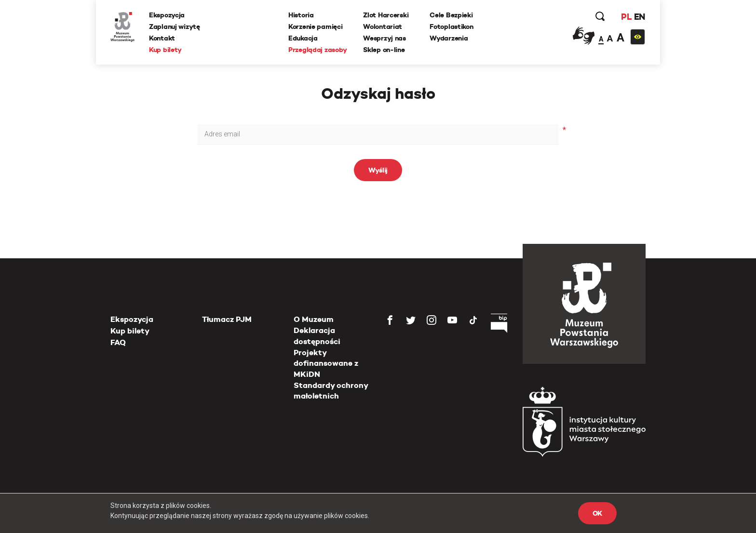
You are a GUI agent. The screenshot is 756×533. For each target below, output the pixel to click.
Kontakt (162, 38)
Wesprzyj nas (385, 38)
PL (626, 17)
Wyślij (378, 170)
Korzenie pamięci (316, 27)
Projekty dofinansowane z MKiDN (326, 363)
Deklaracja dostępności (317, 336)
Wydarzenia (449, 38)
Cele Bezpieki (451, 15)
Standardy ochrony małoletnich (331, 391)
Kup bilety (165, 50)
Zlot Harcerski (386, 15)
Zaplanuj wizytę (175, 27)
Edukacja (303, 38)
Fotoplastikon (451, 27)
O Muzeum (314, 319)
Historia (301, 15)
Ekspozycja (167, 15)
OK (597, 513)
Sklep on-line (384, 50)
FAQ (118, 342)
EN (640, 17)
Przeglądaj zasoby (317, 50)
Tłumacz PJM (227, 319)
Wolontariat (383, 27)
